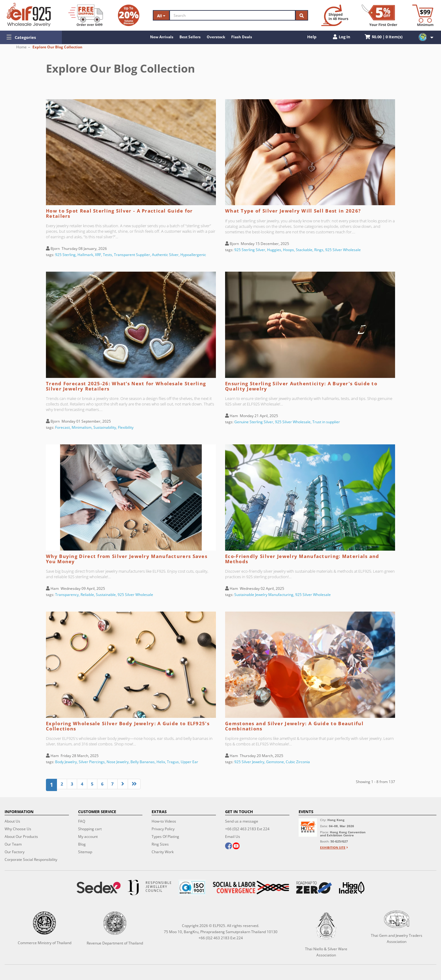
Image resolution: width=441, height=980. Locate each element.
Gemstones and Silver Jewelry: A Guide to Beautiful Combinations (294, 726)
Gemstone (275, 762)
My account (88, 837)
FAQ (82, 821)
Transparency (67, 595)
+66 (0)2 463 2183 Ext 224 (247, 829)
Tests (107, 255)
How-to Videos (164, 821)
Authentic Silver (165, 255)
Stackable (304, 250)
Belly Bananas (143, 762)
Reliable (87, 595)
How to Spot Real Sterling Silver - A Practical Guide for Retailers (119, 213)
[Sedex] (98, 888)
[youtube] (236, 846)
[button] (31, 37)
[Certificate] (149, 888)
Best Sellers (190, 37)
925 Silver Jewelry (249, 762)
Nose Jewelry (118, 762)
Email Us (233, 837)
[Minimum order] (423, 15)
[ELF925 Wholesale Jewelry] (29, 15)
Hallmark (85, 255)
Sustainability (105, 427)
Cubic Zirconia (298, 762)
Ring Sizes (160, 844)
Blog (82, 844)
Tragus (173, 762)
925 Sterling (65, 255)
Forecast (62, 427)
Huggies (274, 250)
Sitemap (85, 852)
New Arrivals (162, 37)
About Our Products (21, 837)
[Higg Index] (352, 888)
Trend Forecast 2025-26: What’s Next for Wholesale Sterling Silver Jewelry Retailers (126, 386)
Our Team (13, 844)
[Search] (232, 15)
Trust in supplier (326, 422)
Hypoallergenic (193, 255)
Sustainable (106, 595)
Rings (319, 250)
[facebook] (228, 846)
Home (21, 47)
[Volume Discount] (129, 15)
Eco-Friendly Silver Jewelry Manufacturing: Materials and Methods (302, 559)
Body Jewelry (66, 762)
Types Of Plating (165, 837)
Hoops (288, 250)
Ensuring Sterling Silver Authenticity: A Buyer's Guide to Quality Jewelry (301, 386)
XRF (98, 255)
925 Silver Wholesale (343, 250)
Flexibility (126, 427)
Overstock (216, 37)
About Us (12, 821)
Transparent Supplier (132, 255)
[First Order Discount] (379, 15)
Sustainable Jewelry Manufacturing (264, 595)
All (161, 16)
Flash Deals (242, 37)
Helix (161, 762)
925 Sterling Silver (250, 250)
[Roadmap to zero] (314, 888)
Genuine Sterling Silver (254, 422)
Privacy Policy (163, 829)
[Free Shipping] (86, 15)
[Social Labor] (251, 888)
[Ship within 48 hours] (335, 15)
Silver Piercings (92, 762)
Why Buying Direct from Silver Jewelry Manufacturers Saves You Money (127, 559)
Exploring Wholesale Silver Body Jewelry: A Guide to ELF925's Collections (128, 726)
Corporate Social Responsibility (31, 859)
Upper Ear (189, 762)
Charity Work (163, 852)
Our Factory (15, 852)
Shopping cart (90, 829)
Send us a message (242, 821)
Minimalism (82, 427)
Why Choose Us (18, 829)
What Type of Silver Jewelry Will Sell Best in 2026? (293, 211)
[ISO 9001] (192, 888)
